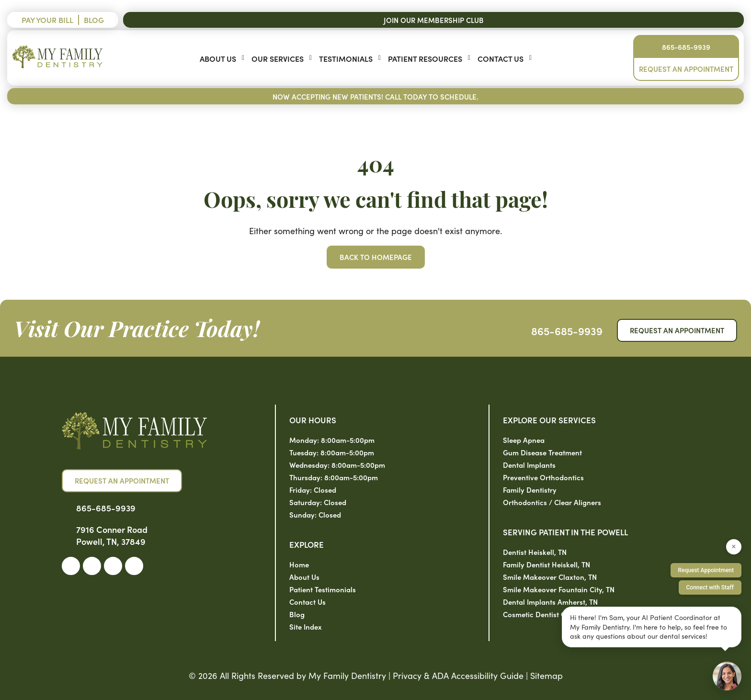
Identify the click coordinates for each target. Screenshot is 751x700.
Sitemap (546, 675)
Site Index (306, 627)
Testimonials (346, 58)
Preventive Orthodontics (543, 477)
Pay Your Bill (47, 20)
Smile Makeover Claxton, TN (550, 577)
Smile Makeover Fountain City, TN (559, 589)
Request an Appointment (686, 69)
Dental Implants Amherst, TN (550, 602)
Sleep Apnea (524, 440)
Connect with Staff (710, 587)
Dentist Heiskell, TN (535, 552)
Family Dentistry (530, 490)
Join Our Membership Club (434, 20)
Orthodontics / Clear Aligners (552, 502)
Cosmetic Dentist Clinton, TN (550, 614)
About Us (218, 58)
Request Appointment (706, 570)
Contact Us (501, 58)
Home (299, 564)
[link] (71, 566)
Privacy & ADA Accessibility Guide (458, 675)
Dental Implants (529, 465)
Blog (94, 20)
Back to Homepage (376, 257)
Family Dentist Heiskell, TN (546, 564)
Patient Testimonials (323, 589)
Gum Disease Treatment (542, 452)
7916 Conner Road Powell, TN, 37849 (112, 535)
